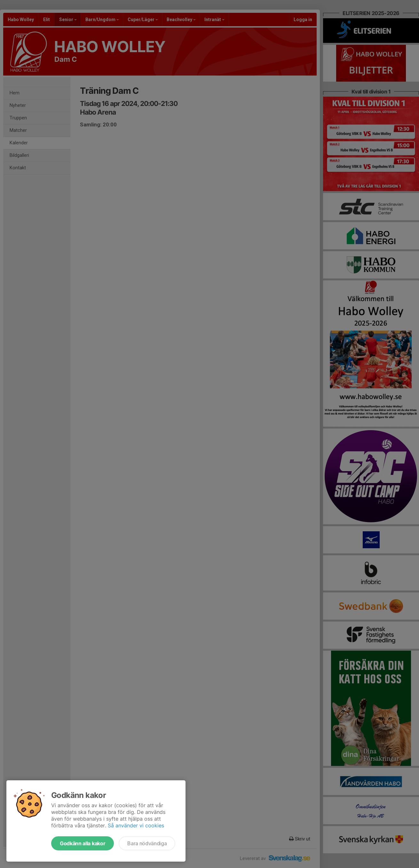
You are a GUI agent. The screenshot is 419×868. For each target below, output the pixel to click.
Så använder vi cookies (136, 825)
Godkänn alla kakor (83, 843)
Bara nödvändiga (147, 843)
